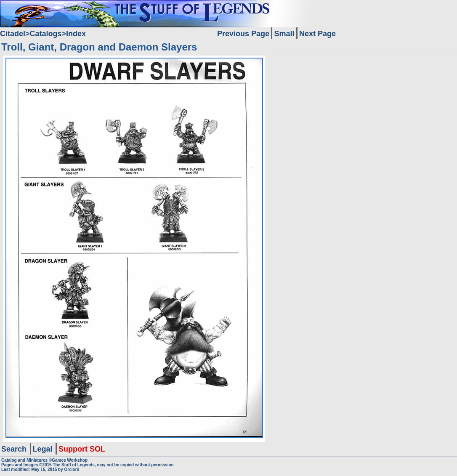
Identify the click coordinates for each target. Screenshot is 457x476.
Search (14, 449)
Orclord (72, 469)
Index (76, 34)
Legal (43, 449)
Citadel (13, 34)
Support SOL (82, 449)
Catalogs (46, 34)
